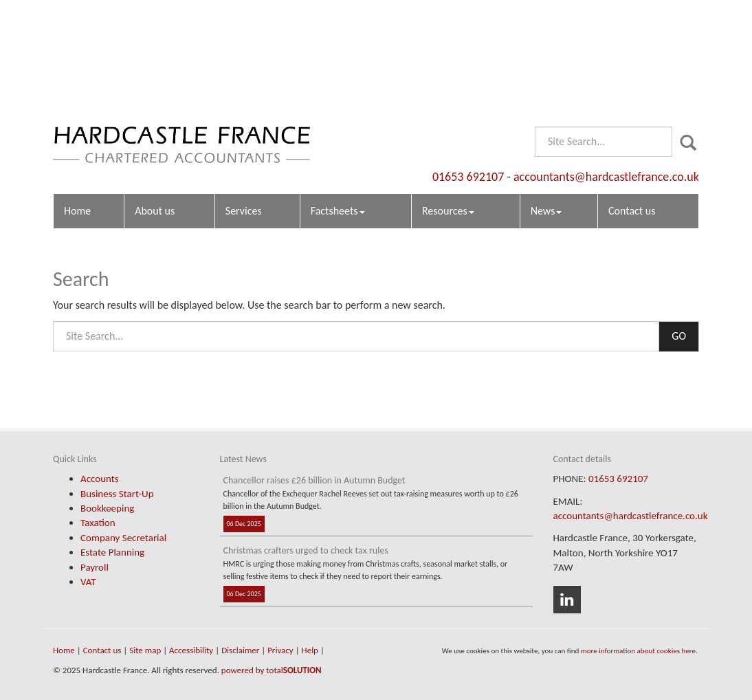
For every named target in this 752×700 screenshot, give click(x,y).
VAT (88, 582)
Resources (448, 100)
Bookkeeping (107, 508)
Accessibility (191, 650)
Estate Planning (112, 552)
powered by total (272, 670)
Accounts (100, 479)
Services (244, 100)
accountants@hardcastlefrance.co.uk (606, 65)
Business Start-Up (117, 494)
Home (77, 100)
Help (310, 650)
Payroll (95, 567)
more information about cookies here (638, 650)
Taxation (98, 523)
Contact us (632, 100)
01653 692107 (468, 65)
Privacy (280, 650)
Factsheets (338, 100)
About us (155, 100)
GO (679, 336)
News (546, 100)
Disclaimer (240, 650)
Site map (145, 650)
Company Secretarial (123, 538)
